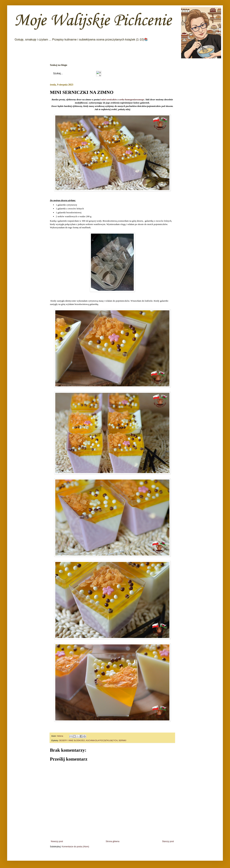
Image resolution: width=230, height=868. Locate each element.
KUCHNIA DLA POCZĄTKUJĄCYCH (102, 740)
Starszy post (168, 841)
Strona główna (113, 841)
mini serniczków (109, 100)
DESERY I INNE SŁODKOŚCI (72, 740)
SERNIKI (122, 740)
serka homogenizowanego (132, 100)
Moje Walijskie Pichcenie (93, 21)
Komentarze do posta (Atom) (75, 847)
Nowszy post (57, 841)
